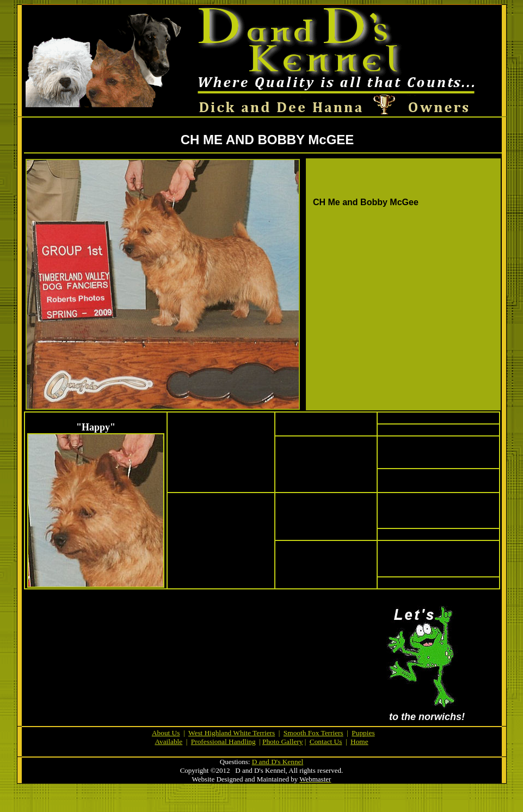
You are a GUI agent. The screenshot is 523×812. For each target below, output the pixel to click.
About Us (166, 733)
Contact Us (326, 742)
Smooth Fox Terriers (313, 733)
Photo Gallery (282, 742)
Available (168, 742)
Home (359, 742)
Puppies (363, 733)
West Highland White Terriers (232, 733)
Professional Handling (223, 742)
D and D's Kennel (278, 762)
